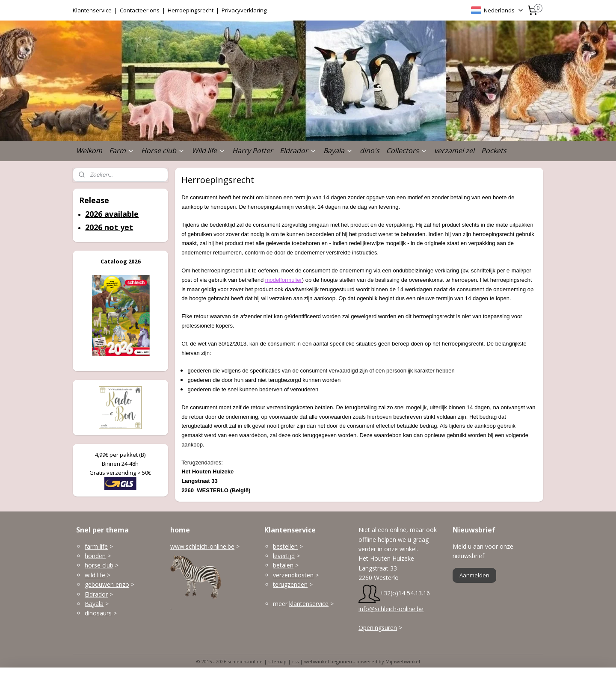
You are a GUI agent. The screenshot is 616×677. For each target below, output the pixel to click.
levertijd (284, 556)
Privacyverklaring (244, 10)
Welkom (89, 151)
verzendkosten (293, 575)
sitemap (277, 661)
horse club (99, 565)
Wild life (209, 151)
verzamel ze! (454, 151)
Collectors (407, 151)
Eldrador (298, 151)
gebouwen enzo (107, 584)
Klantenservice (92, 10)
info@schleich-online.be (391, 609)
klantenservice (309, 604)
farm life (96, 546)
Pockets (494, 151)
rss (295, 661)
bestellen (285, 546)
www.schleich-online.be (202, 546)
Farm (122, 151)
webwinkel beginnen (328, 661)
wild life (95, 575)
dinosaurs (98, 613)
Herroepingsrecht (191, 10)
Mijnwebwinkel (403, 661)
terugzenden (290, 584)
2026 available (112, 214)
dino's (370, 151)
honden (95, 556)
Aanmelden (474, 575)
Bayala (338, 151)
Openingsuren (378, 628)
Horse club (163, 151)
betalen (283, 565)
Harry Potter (253, 151)
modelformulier (284, 280)
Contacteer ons (140, 10)
